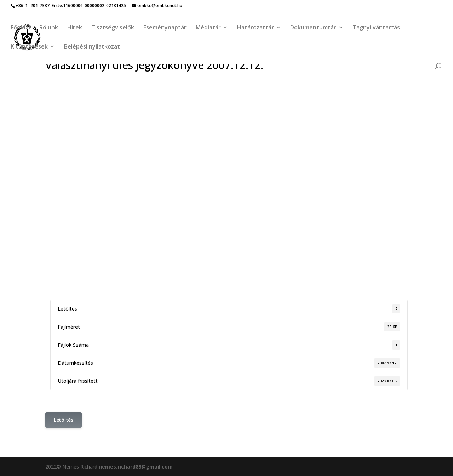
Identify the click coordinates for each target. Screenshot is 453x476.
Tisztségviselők (113, 28)
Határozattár (256, 28)
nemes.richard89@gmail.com (136, 467)
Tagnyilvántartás (376, 28)
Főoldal (20, 28)
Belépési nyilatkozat (92, 47)
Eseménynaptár (165, 28)
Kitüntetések (29, 47)
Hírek (75, 28)
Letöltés (64, 420)
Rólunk (49, 28)
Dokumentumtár (313, 28)
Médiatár (208, 28)
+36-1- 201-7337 (33, 5)
